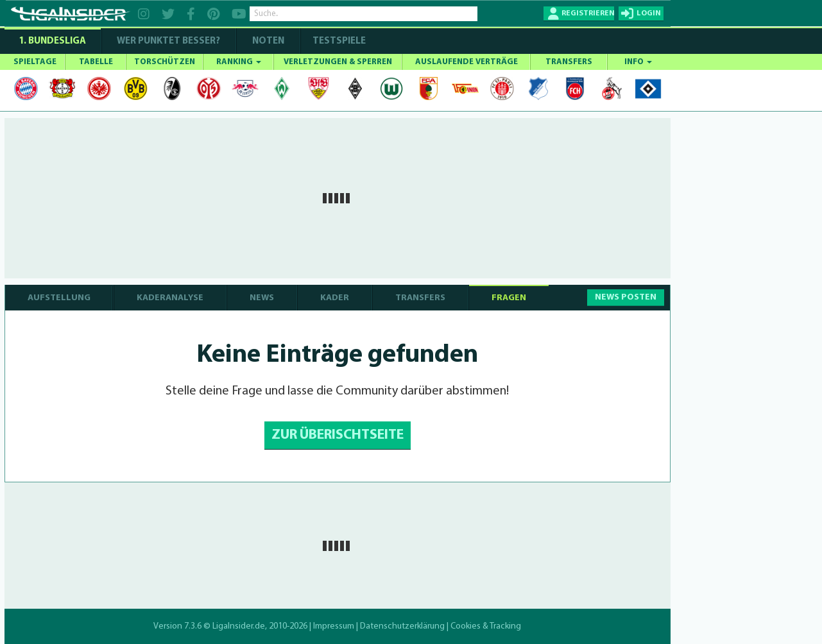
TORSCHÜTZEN (165, 62)
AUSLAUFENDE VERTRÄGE (467, 62)
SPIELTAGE (35, 62)
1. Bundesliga (52, 41)
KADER (335, 298)
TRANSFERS (569, 62)
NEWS (262, 298)
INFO (638, 62)
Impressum (334, 626)
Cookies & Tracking (486, 626)
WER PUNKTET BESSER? (168, 41)
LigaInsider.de (239, 626)
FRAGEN (509, 298)
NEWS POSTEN (626, 297)
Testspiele (338, 41)
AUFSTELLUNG (59, 298)
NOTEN (268, 41)
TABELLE (96, 62)
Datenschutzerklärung (402, 626)
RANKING (239, 62)
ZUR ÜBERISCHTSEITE (338, 435)
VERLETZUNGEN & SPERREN (338, 62)
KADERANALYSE (170, 298)
